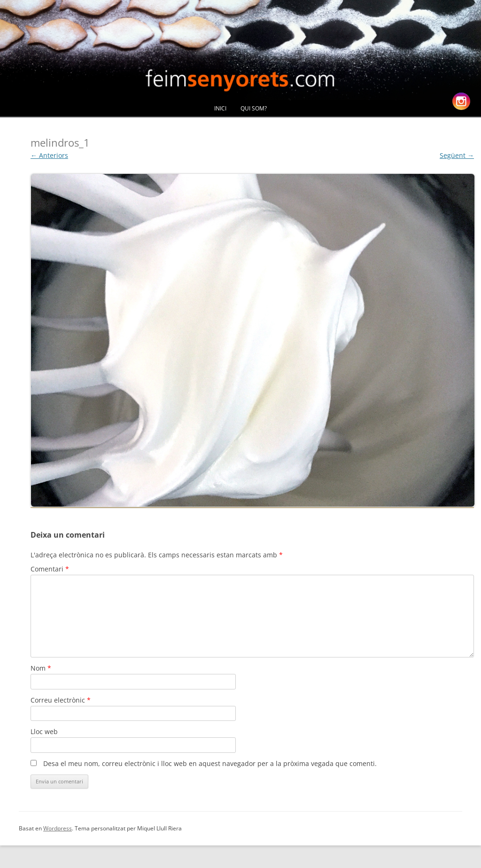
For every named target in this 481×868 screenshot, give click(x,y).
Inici (220, 108)
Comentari (50, 569)
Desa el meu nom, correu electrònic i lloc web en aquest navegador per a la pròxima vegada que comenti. (210, 763)
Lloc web (44, 731)
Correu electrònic (61, 700)
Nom (41, 668)
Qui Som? (254, 108)
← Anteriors (49, 155)
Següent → (457, 155)
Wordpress (58, 828)
